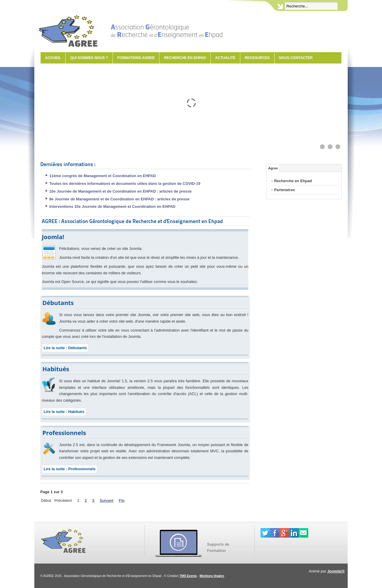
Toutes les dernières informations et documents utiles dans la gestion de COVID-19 (125, 184)
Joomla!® (336, 571)
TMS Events (188, 576)
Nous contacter (296, 58)
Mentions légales (212, 576)
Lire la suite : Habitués (64, 412)
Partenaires (285, 190)
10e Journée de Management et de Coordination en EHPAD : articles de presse (120, 191)
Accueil (53, 58)
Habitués (56, 369)
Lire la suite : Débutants (65, 348)
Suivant (107, 500)
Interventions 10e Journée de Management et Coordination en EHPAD (112, 206)
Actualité (225, 58)
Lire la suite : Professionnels (70, 469)
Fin (122, 500)
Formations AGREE (136, 58)
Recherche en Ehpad (185, 58)
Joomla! (53, 237)
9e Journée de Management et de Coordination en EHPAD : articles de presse (119, 199)
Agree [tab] (273, 168)
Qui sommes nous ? (89, 58)
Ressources (257, 58)
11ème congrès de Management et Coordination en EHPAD (103, 176)
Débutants (58, 303)
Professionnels (64, 433)
